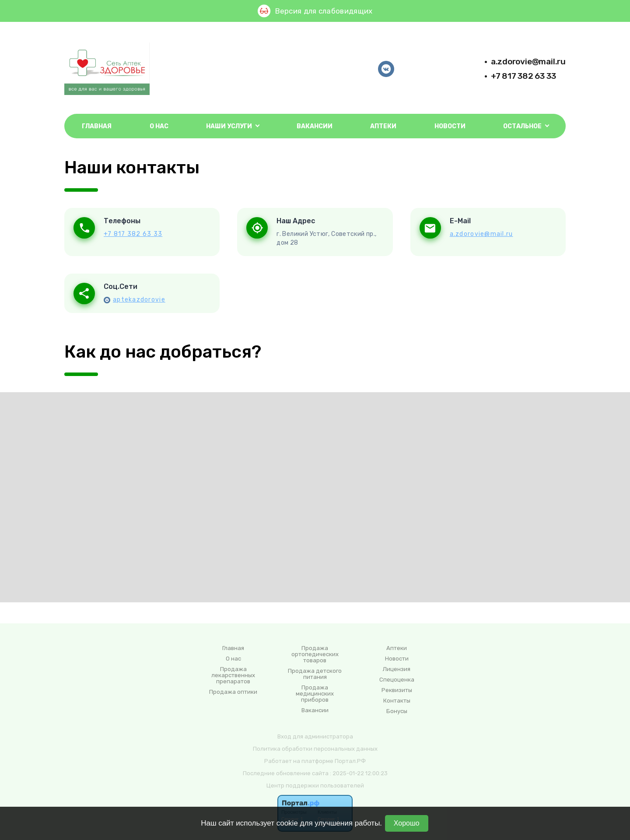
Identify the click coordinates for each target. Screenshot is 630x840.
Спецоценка (397, 680)
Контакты (397, 701)
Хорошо (407, 823)
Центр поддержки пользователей (315, 786)
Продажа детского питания (315, 674)
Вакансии (315, 126)
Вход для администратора (315, 736)
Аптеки (383, 126)
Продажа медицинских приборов (315, 694)
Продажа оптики (233, 692)
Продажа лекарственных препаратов (233, 675)
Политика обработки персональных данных (315, 749)
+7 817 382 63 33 (523, 76)
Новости (450, 126)
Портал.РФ (350, 761)
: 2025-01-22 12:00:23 (359, 773)
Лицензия (397, 669)
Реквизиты (397, 690)
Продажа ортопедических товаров (315, 654)
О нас (159, 126)
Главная (97, 126)
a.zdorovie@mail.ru (528, 62)
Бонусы (397, 711)
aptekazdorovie (139, 300)
